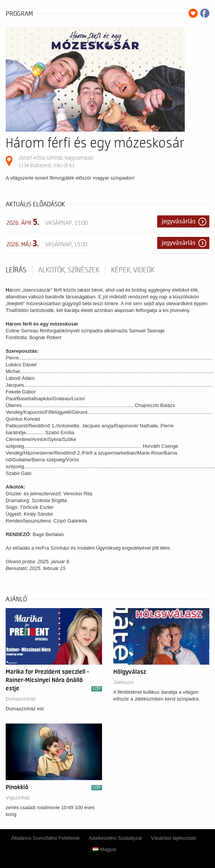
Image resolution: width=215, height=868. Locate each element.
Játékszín (124, 682)
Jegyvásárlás (179, 221)
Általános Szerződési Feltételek (46, 838)
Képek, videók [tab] (133, 270)
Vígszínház (18, 798)
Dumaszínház (21, 699)
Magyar (104, 849)
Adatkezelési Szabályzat (115, 838)
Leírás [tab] (16, 270)
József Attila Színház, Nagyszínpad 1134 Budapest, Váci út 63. (56, 162)
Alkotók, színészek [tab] (69, 270)
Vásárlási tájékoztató (173, 838)
